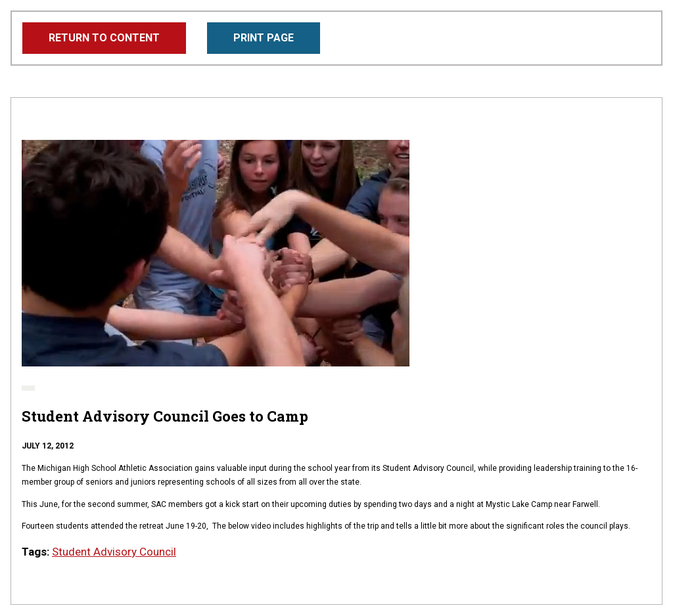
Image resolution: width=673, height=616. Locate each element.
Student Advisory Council (114, 552)
